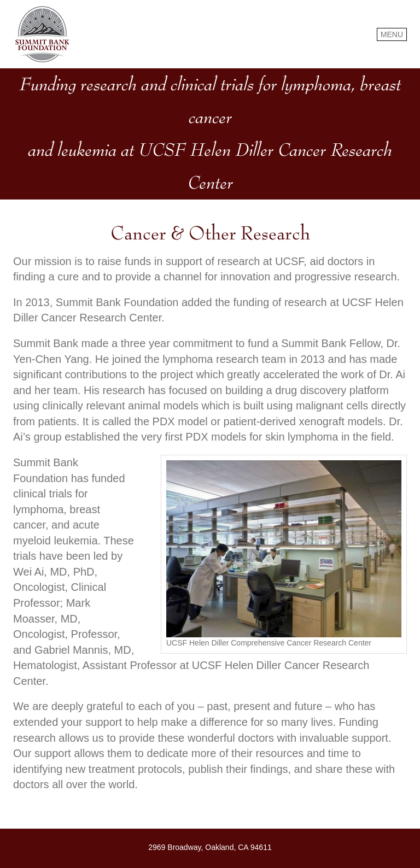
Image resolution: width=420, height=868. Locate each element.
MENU (392, 34)
